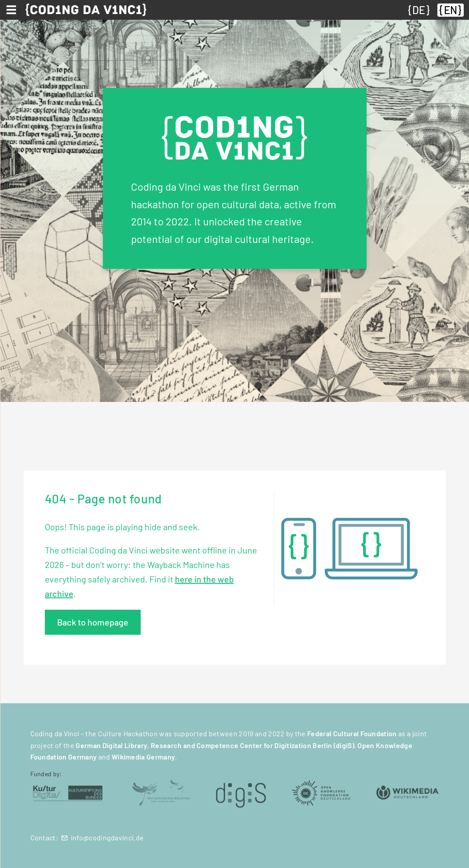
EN (451, 10)
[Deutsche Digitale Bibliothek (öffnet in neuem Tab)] (161, 792)
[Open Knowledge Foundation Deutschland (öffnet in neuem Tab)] (321, 792)
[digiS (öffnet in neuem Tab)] (241, 792)
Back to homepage (93, 622)
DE (419, 10)
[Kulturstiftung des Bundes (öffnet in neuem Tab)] (68, 792)
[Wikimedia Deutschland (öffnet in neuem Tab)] (408, 792)
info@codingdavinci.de (107, 837)
